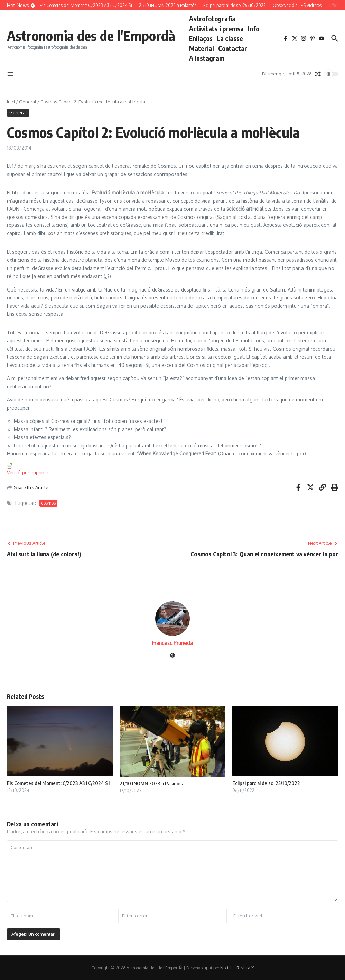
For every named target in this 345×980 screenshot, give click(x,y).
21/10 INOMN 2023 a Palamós (151, 783)
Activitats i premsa (216, 29)
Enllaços (201, 38)
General (28, 102)
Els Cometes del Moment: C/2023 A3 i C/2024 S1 (58, 783)
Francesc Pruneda (172, 643)
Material (202, 48)
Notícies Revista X (237, 968)
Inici (11, 102)
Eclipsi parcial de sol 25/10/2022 (266, 783)
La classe (230, 38)
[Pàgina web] (172, 656)
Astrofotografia (212, 19)
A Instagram (207, 58)
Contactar (233, 48)
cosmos (48, 503)
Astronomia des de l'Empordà (91, 36)
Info (254, 29)
